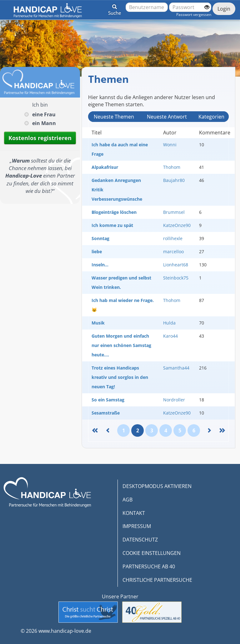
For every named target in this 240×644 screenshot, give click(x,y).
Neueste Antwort (167, 117)
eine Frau (44, 114)
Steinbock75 (176, 278)
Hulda (169, 323)
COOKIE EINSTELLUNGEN (152, 553)
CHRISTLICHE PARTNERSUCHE (157, 580)
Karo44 (170, 336)
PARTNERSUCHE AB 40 (149, 566)
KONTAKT (134, 513)
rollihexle (173, 238)
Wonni (170, 145)
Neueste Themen (114, 117)
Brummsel (174, 212)
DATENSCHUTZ (140, 540)
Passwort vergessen (194, 15)
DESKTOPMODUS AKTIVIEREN (157, 486)
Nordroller (174, 400)
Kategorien (211, 117)
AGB (127, 500)
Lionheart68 (176, 265)
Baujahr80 (174, 180)
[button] (115, 9)
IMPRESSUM (137, 526)
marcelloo (173, 252)
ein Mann (44, 123)
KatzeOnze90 (177, 225)
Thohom (172, 167)
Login (224, 9)
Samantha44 (176, 368)
